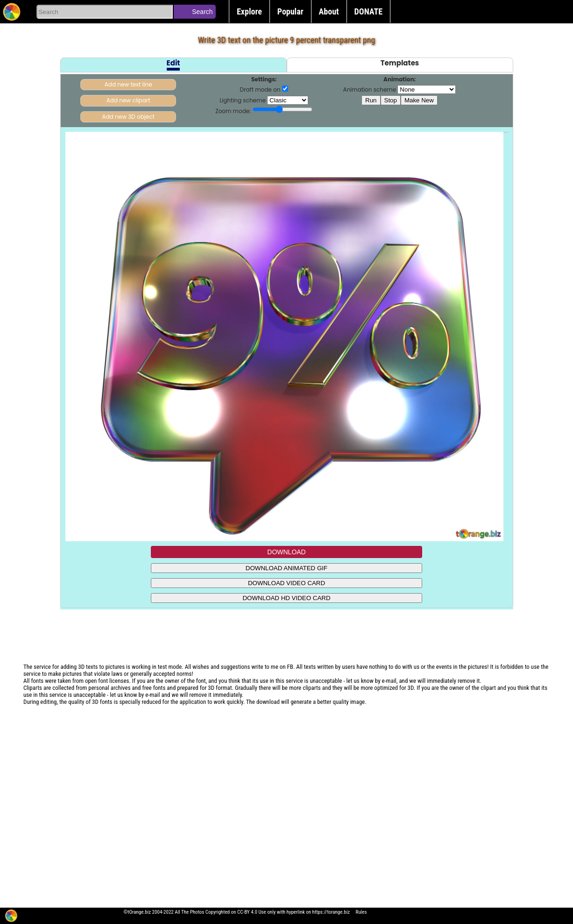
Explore (249, 11)
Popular (290, 11)
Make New (419, 100)
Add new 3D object (128, 117)
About (329, 11)
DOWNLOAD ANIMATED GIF (286, 568)
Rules (361, 912)
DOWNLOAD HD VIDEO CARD (286, 598)
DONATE (369, 11)
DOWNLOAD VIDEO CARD (286, 583)
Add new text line (128, 84)
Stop (391, 100)
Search (202, 12)
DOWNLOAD (286, 552)
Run (371, 100)
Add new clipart (128, 100)
